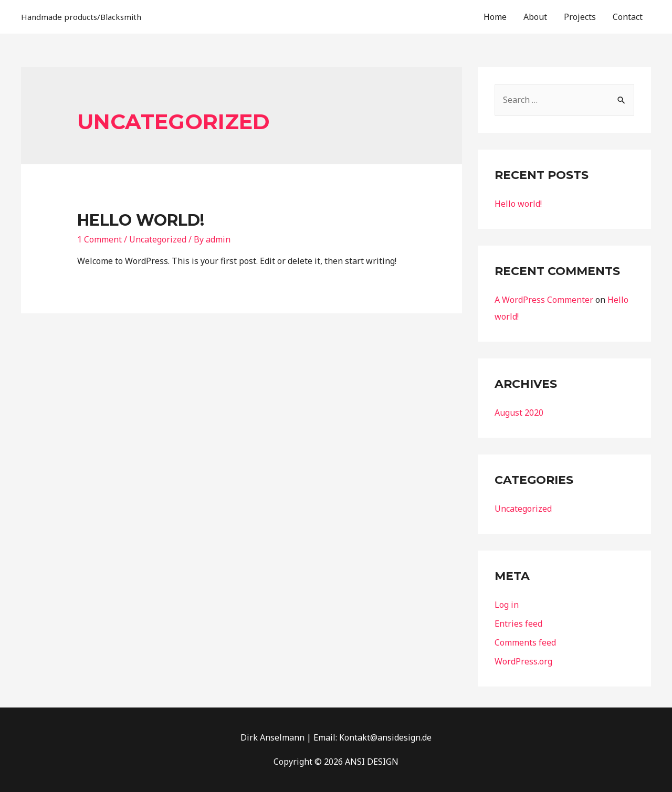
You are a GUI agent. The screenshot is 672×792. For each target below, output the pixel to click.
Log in (507, 605)
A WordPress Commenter (544, 300)
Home (495, 17)
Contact (628, 17)
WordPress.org (523, 661)
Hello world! (141, 220)
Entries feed (518, 624)
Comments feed (525, 642)
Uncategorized (158, 239)
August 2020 (519, 413)
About (535, 17)
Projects (580, 17)
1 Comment (99, 239)
